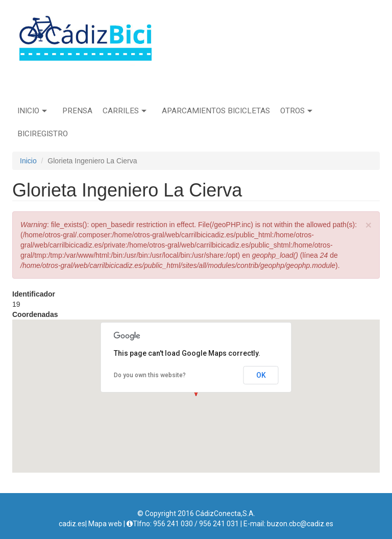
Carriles (125, 111)
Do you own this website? (150, 375)
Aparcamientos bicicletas (216, 111)
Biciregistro (43, 134)
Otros (296, 111)
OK (261, 375)
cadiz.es (72, 524)
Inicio (32, 111)
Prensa (77, 111)
